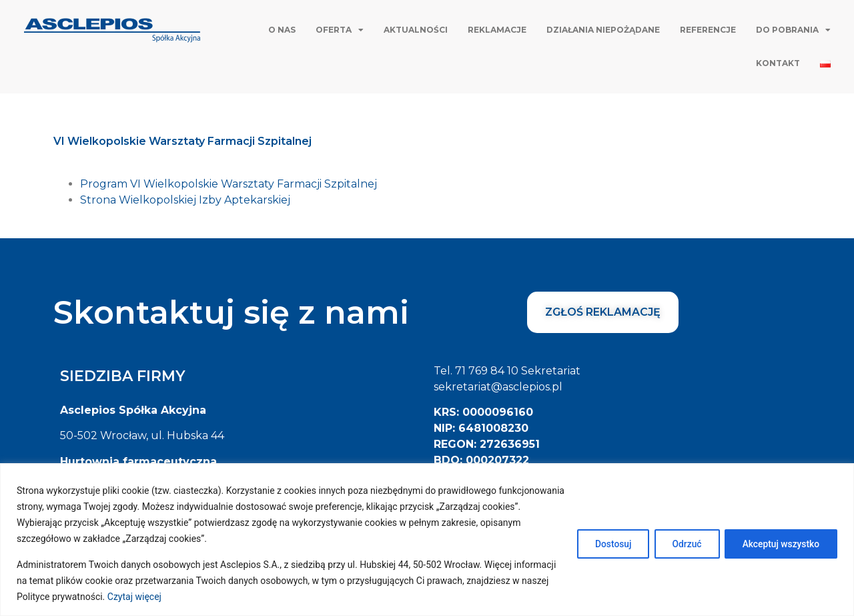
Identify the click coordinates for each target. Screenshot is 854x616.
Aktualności (416, 30)
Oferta (340, 30)
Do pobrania (793, 30)
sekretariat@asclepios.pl (498, 387)
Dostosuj (603, 543)
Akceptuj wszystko (779, 543)
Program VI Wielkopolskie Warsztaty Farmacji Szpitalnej (229, 184)
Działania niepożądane (603, 30)
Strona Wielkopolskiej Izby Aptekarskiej (185, 200)
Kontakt (778, 63)
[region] (427, 540)
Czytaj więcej (172, 597)
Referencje (708, 30)
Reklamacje (497, 30)
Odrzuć (681, 543)
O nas (282, 30)
